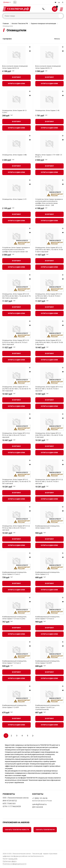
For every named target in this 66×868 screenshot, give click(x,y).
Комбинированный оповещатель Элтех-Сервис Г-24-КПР (47, 662)
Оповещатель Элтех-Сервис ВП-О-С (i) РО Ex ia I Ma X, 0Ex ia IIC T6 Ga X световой (16, 528)
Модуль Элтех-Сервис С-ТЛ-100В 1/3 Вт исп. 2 (49, 156)
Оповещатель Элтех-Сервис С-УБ (47, 110)
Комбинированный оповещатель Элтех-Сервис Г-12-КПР (14, 706)
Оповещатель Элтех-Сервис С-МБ (14, 155)
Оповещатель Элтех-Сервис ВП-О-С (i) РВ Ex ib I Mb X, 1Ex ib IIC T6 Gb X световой (49, 481)
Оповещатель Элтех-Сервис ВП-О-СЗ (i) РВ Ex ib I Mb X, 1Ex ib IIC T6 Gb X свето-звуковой (49, 296)
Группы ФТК (13, 859)
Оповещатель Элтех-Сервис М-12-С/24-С (15, 111)
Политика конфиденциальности (15, 864)
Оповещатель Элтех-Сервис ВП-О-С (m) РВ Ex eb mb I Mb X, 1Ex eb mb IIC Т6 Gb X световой (16, 481)
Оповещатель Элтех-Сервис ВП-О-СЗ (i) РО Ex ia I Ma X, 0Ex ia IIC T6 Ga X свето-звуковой (16, 342)
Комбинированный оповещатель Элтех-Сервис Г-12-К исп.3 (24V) (14, 618)
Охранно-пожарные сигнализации (43, 23)
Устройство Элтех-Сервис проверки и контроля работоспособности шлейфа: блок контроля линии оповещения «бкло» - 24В (49, 202)
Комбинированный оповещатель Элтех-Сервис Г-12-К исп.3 (47, 618)
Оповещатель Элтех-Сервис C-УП (14, 199)
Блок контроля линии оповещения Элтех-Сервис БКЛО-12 (48, 67)
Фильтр (57, 39)
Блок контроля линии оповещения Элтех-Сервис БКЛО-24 (15, 67)
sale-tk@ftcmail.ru (39, 804)
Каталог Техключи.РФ (20, 23)
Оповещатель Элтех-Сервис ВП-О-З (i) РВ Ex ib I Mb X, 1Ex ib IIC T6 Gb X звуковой (49, 389)
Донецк (6, 2)
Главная (6, 23)
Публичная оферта (10, 861)
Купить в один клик (16, 84)
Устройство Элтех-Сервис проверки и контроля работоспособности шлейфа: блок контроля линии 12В (16, 250)
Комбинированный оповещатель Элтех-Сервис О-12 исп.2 (14, 573)
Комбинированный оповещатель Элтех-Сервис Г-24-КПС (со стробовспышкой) (47, 707)
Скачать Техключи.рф (45, 830)
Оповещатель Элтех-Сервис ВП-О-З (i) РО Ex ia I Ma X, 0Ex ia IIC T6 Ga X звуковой (16, 435)
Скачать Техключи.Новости (17, 830)
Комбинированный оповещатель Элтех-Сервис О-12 (47, 573)
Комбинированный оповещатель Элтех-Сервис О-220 (47, 527)
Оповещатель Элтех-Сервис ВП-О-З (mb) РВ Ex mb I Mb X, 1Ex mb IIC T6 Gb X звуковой (49, 342)
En (15, 2)
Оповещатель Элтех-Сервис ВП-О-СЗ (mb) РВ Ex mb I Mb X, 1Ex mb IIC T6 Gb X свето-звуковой (49, 250)
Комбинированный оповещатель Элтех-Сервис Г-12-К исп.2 (14, 662)
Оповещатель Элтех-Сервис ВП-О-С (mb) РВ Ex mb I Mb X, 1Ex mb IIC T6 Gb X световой (49, 435)
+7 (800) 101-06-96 (43, 9)
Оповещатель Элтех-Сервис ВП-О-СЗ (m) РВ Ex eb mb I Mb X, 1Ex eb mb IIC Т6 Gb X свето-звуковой (16, 296)
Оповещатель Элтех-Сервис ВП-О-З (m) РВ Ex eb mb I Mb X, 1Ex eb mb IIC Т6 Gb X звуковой (16, 389)
